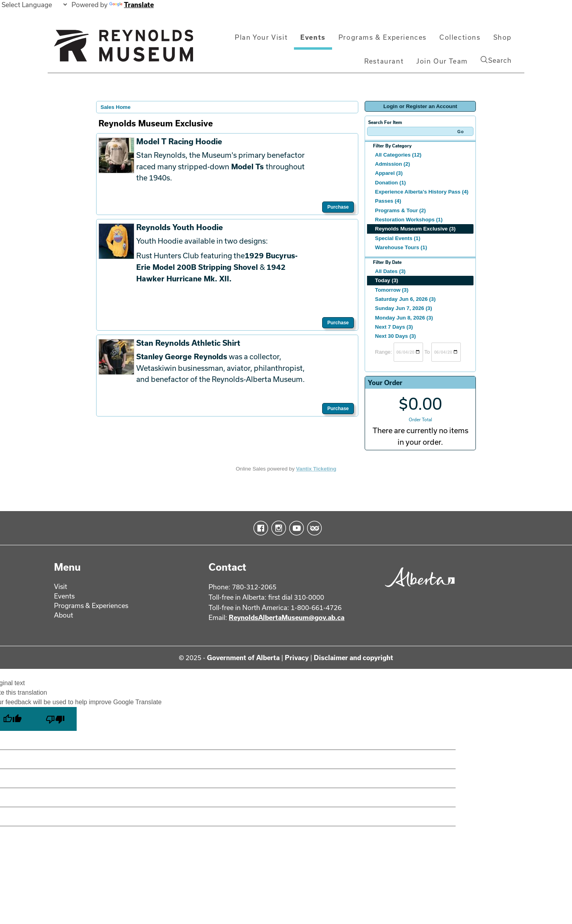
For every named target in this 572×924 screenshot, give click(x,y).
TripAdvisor (313, 528)
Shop (502, 37)
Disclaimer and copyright (354, 658)
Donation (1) (390, 183)
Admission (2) (392, 164)
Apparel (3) (389, 173)
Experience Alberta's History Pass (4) (422, 192)
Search (496, 60)
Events (313, 37)
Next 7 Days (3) (394, 327)
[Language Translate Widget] (34, 5)
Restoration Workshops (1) (409, 220)
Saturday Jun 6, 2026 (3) (405, 299)
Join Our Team (442, 61)
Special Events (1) (398, 238)
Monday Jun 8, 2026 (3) (404, 318)
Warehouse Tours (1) (401, 247)
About (64, 615)
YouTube (295, 528)
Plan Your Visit (261, 37)
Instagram (277, 528)
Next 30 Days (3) (395, 336)
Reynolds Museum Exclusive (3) (415, 229)
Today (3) (386, 280)
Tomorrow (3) (392, 290)
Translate (131, 5)
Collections (460, 37)
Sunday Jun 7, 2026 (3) (404, 308)
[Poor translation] (55, 719)
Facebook (259, 528)
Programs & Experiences (383, 37)
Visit (61, 586)
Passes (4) (388, 201)
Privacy (297, 658)
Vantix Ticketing (316, 469)
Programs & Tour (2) (400, 210)
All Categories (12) (398, 155)
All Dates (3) (390, 271)
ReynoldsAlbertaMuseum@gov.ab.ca (287, 617)
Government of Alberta (243, 658)
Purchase (338, 207)
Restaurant (384, 61)
